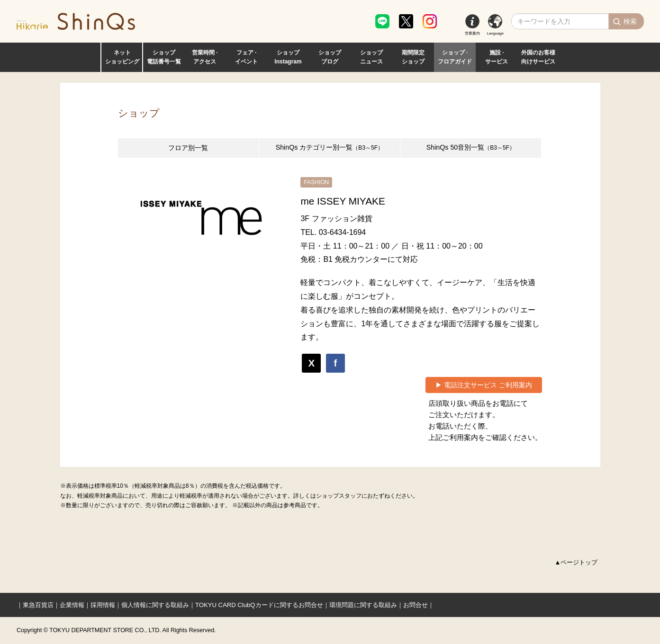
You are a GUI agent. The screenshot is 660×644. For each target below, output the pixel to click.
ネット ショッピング (122, 57)
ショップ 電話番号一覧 (164, 57)
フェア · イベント (246, 57)
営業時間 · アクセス (205, 57)
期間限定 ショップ (413, 57)
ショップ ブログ (330, 57)
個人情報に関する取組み (155, 605)
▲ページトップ (576, 562)
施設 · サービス (497, 57)
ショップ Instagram (288, 57)
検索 (630, 21)
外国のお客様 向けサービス (538, 57)
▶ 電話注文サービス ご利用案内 (484, 385)
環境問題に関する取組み (363, 605)
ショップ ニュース (371, 57)
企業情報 (72, 605)
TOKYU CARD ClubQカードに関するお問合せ (259, 605)
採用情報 (103, 605)
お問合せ (416, 605)
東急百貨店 (38, 605)
